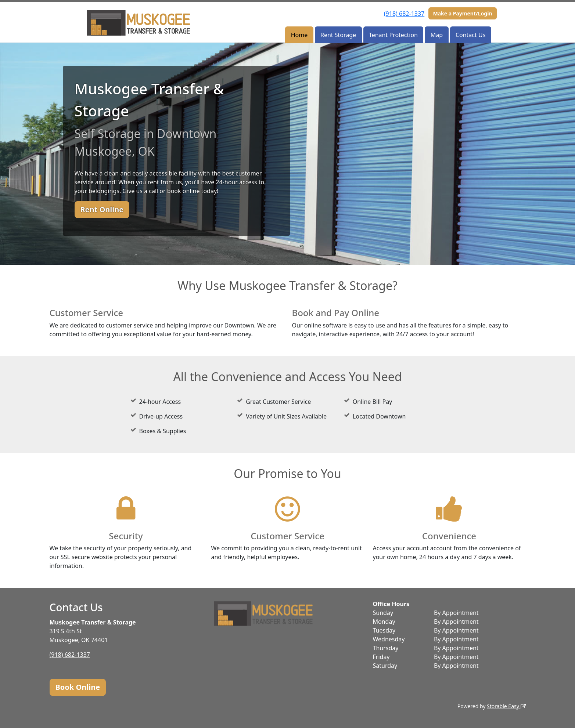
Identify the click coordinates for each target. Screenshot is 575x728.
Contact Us (470, 35)
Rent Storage (338, 35)
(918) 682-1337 (404, 14)
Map (437, 35)
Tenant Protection (393, 35)
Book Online (78, 687)
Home (299, 35)
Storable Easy (506, 706)
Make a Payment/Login (462, 13)
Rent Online (102, 209)
